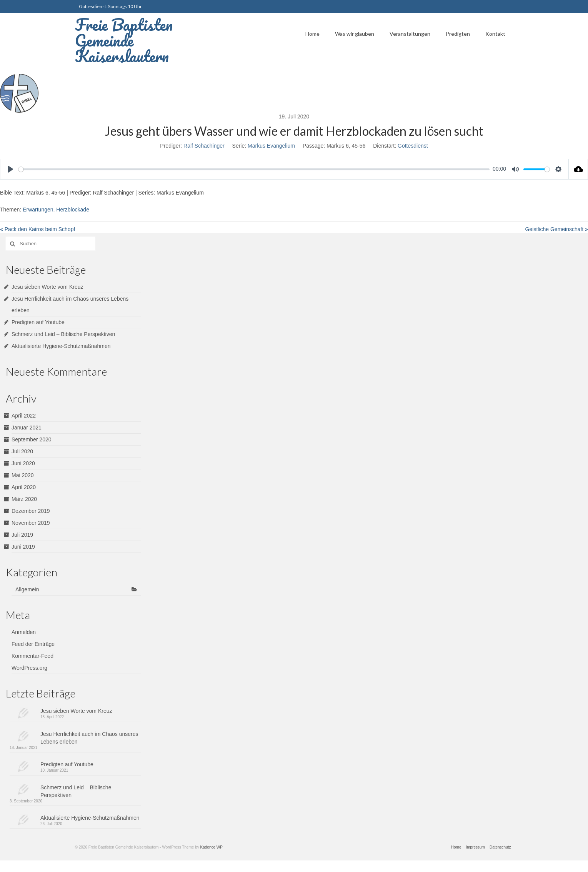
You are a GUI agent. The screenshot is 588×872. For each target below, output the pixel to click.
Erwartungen (38, 210)
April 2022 (24, 416)
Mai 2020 (23, 475)
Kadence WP (212, 847)
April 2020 (24, 487)
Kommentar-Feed (32, 656)
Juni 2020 (23, 463)
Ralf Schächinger (204, 146)
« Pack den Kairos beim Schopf (37, 229)
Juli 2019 (22, 535)
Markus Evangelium (271, 146)
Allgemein (27, 589)
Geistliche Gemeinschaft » (557, 229)
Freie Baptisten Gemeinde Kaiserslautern (124, 40)
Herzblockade (73, 210)
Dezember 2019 (31, 511)
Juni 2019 (23, 547)
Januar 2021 (27, 428)
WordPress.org (29, 668)
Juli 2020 (22, 451)
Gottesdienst (413, 146)
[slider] (254, 169)
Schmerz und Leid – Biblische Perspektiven (63, 334)
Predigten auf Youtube (38, 322)
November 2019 (31, 523)
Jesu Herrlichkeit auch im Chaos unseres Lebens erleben (89, 738)
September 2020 (32, 439)
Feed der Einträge (33, 644)
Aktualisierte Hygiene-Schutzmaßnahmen (61, 346)
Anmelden (24, 632)
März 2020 (24, 499)
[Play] (10, 169)
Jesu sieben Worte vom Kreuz (47, 287)
